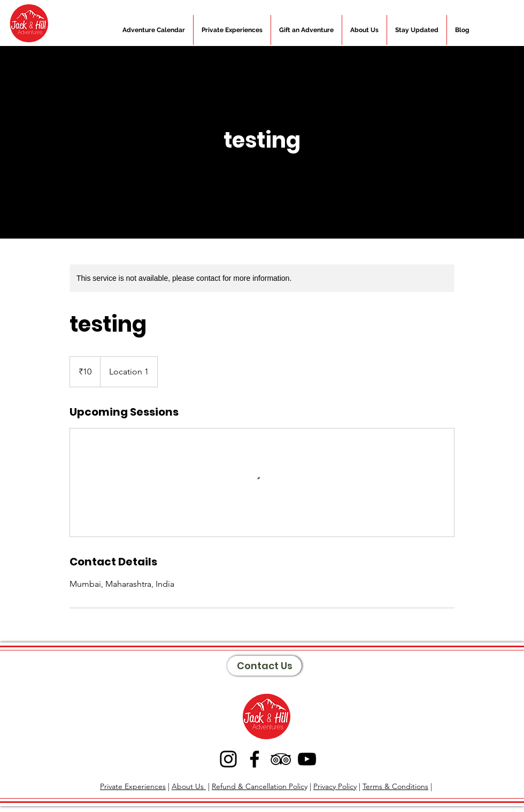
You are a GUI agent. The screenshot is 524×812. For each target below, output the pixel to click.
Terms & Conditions (395, 786)
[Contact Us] (264, 666)
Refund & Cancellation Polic (258, 786)
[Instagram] (228, 759)
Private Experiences (133, 786)
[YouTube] (307, 759)
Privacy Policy (335, 786)
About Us (189, 786)
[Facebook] (255, 759)
